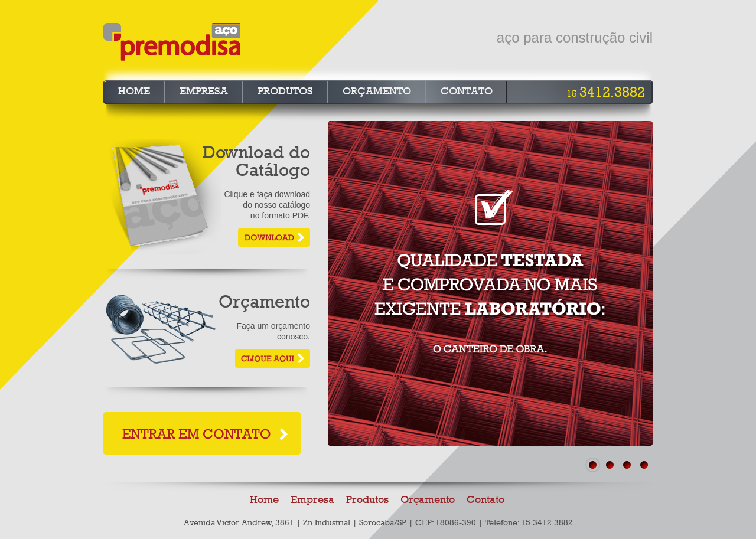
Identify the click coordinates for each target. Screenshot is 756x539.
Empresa (204, 91)
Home (134, 91)
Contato (467, 91)
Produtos (285, 91)
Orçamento (377, 91)
